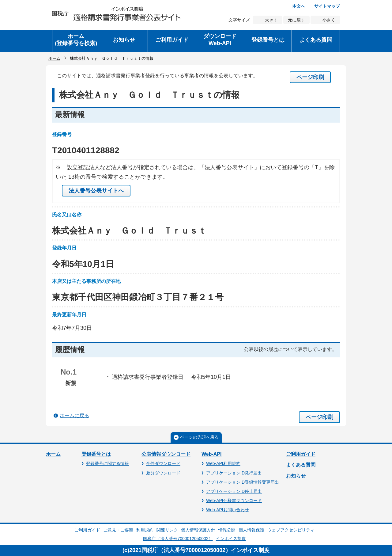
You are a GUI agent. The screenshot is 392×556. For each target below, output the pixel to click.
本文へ (299, 6)
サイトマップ (327, 6)
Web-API (211, 454)
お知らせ (296, 476)
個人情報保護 (251, 530)
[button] (124, 41)
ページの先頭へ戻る (199, 437)
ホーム (54, 58)
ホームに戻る (74, 415)
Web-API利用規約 (223, 463)
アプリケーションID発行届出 (234, 473)
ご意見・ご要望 (118, 530)
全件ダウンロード (163, 463)
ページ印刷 (310, 77)
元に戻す (296, 20)
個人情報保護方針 (198, 530)
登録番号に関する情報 (107, 463)
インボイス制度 (231, 539)
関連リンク (167, 530)
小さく (329, 20)
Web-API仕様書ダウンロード (234, 501)
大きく (271, 20)
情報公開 (227, 530)
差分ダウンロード (163, 473)
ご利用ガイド (301, 454)
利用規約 (145, 530)
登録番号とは (96, 454)
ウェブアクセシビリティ (291, 530)
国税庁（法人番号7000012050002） (178, 539)
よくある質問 (301, 465)
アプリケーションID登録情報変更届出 (243, 482)
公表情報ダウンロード (166, 454)
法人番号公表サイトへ (96, 191)
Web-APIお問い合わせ (228, 510)
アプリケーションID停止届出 (234, 491)
